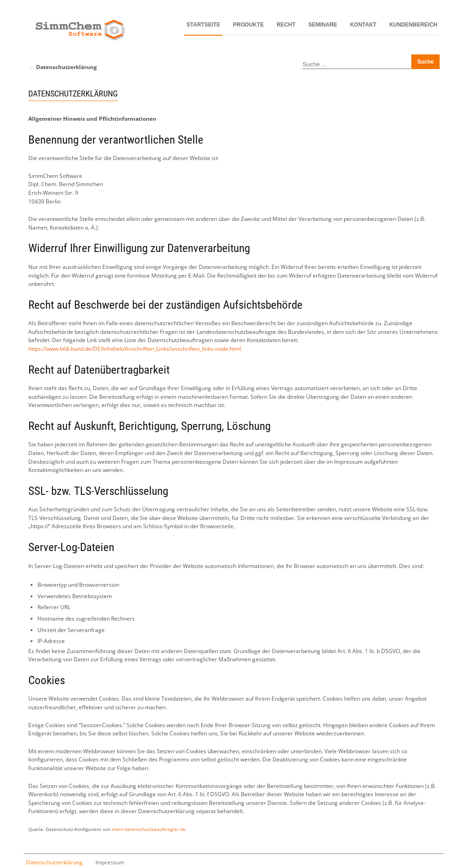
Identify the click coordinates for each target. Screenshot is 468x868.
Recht (286, 25)
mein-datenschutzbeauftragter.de (149, 829)
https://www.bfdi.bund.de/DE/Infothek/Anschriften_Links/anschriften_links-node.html (135, 349)
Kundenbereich (413, 25)
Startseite (203, 25)
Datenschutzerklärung (54, 862)
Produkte (248, 25)
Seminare (323, 25)
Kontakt (363, 25)
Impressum (110, 862)
